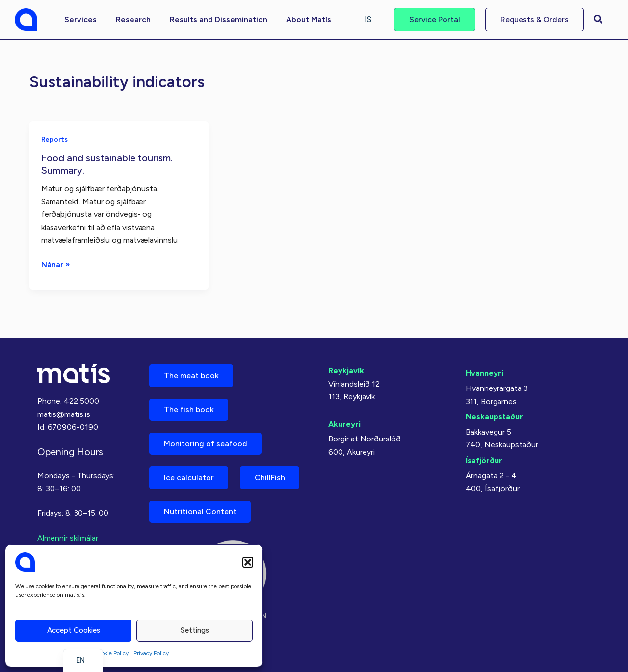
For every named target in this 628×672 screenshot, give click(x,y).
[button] (248, 562)
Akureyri (344, 422)
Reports (55, 139)
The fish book (189, 408)
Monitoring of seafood (206, 443)
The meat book (191, 374)
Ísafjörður (484, 458)
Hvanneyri (484, 372)
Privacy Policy (151, 653)
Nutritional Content (200, 511)
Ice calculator (189, 477)
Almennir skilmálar (68, 536)
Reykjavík (346, 369)
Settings (195, 630)
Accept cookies (74, 630)
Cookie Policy (111, 653)
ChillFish (270, 477)
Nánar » (56, 264)
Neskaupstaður (494, 415)
